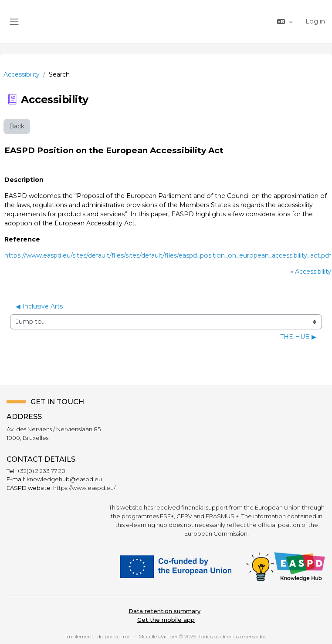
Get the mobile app (166, 620)
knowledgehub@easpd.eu (64, 479)
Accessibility (22, 74)
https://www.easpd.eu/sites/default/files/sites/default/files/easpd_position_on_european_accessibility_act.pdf (168, 255)
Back (17, 126)
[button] (285, 22)
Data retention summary (164, 611)
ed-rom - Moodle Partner (146, 636)
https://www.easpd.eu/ (84, 488)
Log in (315, 21)
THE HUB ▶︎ (298, 337)
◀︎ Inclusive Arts (39, 306)
